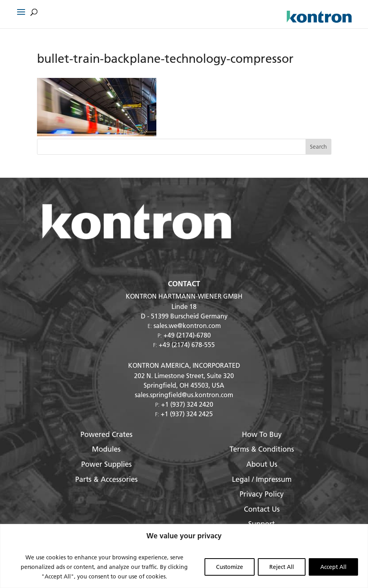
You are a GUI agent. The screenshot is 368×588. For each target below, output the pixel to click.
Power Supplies (106, 464)
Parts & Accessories (106, 479)
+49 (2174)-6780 (187, 335)
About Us (262, 464)
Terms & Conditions (262, 449)
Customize (230, 567)
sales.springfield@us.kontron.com (184, 395)
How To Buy (262, 434)
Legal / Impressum (262, 479)
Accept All (333, 567)
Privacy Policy (262, 494)
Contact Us (262, 509)
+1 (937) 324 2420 (187, 404)
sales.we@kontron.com (187, 325)
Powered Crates (106, 434)
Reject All (282, 567)
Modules (106, 449)
